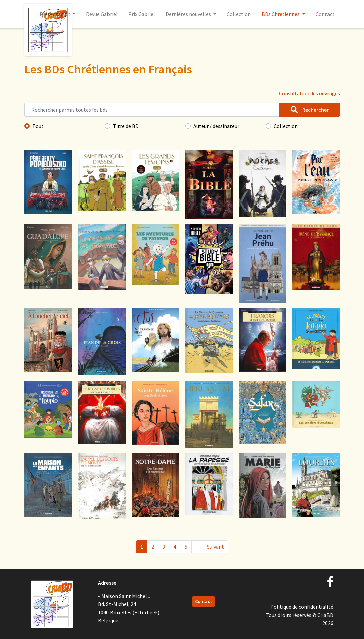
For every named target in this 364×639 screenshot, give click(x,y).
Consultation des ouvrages (309, 93)
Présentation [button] (55, 14)
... (197, 547)
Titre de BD (126, 126)
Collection (239, 14)
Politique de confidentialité (302, 607)
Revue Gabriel (102, 14)
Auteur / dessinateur (216, 126)
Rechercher (309, 110)
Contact (325, 14)
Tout (38, 126)
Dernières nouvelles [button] (189, 14)
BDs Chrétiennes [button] (281, 14)
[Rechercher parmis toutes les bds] (152, 110)
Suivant (215, 547)
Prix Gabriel (142, 14)
